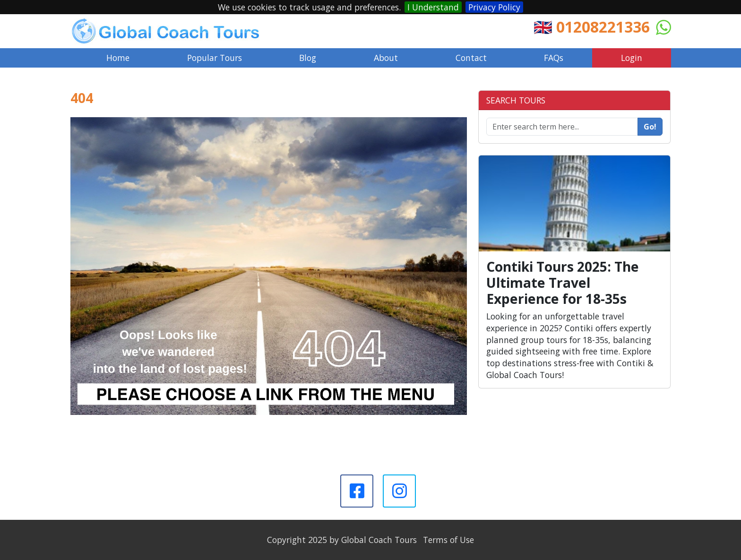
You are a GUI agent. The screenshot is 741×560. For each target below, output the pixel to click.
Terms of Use (448, 540)
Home (118, 58)
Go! (650, 127)
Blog (308, 58)
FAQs (554, 58)
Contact (471, 58)
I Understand (433, 7)
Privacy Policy (494, 7)
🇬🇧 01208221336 (592, 27)
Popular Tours (215, 58)
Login (632, 58)
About (386, 58)
